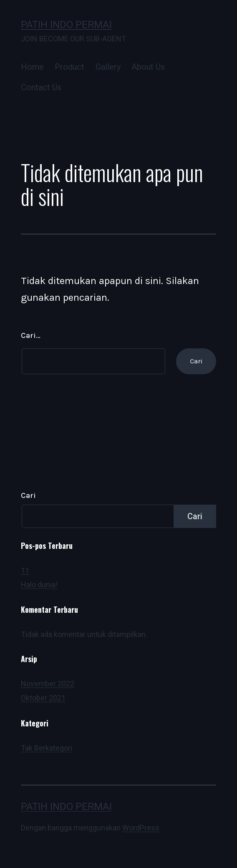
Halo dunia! (39, 585)
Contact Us (41, 87)
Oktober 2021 (43, 698)
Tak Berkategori (47, 748)
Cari (28, 495)
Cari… (31, 335)
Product (69, 67)
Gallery (108, 67)
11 (25, 570)
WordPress (141, 828)
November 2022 (48, 684)
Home (32, 67)
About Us (148, 67)
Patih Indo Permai (66, 25)
